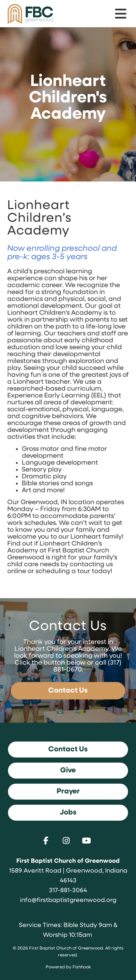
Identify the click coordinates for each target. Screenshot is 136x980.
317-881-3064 (68, 891)
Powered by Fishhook (68, 967)
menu (121, 14)
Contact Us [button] (68, 750)
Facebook (48, 841)
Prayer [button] (68, 792)
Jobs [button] (68, 813)
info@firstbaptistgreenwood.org (68, 900)
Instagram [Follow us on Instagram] (68, 841)
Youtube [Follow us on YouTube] (88, 841)
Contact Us (68, 691)
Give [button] (68, 771)
